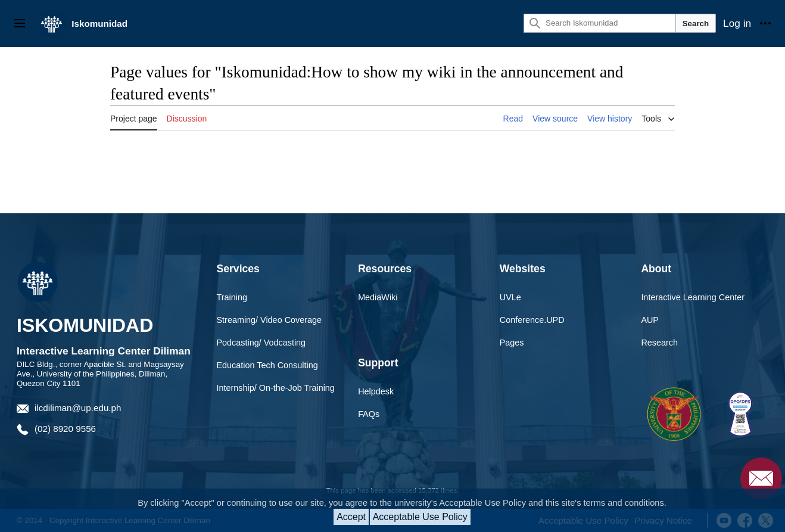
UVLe (510, 297)
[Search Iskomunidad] (600, 23)
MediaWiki (378, 297)
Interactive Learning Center (693, 297)
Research (659, 343)
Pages (512, 343)
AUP (650, 320)
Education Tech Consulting (267, 365)
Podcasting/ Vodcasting (261, 343)
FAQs (369, 414)
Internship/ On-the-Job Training (276, 388)
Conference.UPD (532, 320)
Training (232, 297)
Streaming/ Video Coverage (270, 320)
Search (696, 24)
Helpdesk (376, 391)
